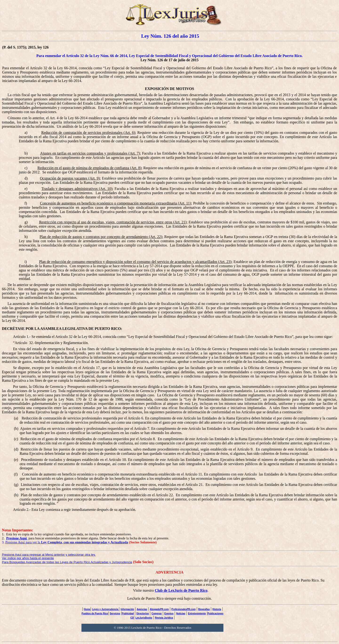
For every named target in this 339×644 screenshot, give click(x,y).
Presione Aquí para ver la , (67, 542)
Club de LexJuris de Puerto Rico (181, 590)
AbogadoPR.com (159, 609)
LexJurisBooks (144, 618)
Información (127, 609)
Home (87, 609)
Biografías (204, 609)
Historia (217, 609)
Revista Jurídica (164, 618)
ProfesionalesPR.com (184, 609)
